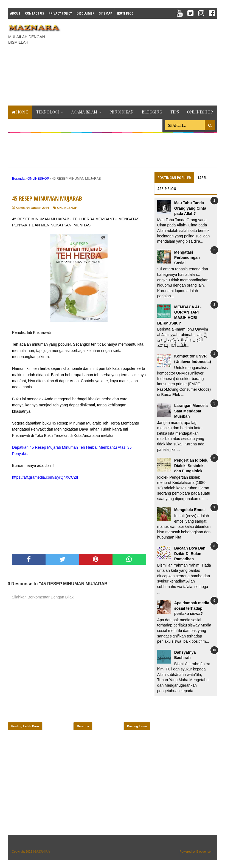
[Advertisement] (145, 61)
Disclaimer (85, 13)
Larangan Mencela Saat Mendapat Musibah (191, 411)
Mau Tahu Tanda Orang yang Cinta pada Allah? (190, 208)
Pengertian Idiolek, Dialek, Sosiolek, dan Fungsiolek (191, 466)
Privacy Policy (60, 13)
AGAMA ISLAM (84, 112)
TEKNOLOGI (48, 112)
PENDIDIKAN (122, 112)
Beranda (83, 726)
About (15, 13)
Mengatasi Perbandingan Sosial (187, 258)
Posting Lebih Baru (25, 726)
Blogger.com (205, 852)
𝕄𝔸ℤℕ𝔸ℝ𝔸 (42, 852)
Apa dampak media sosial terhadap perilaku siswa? (192, 608)
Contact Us (34, 13)
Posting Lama (137, 726)
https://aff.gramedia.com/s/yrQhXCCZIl (45, 477)
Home (20, 112)
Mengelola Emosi (190, 510)
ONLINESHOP (200, 112)
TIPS (175, 112)
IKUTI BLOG (125, 13)
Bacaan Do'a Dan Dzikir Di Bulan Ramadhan (190, 554)
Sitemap (106, 13)
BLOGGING (152, 112)
